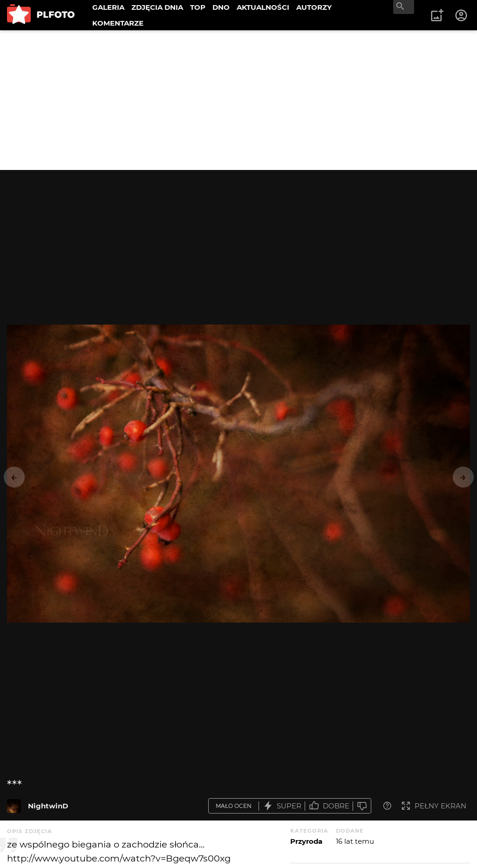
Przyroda (306, 841)
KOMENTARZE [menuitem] (118, 23)
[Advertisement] (238, 100)
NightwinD (48, 806)
